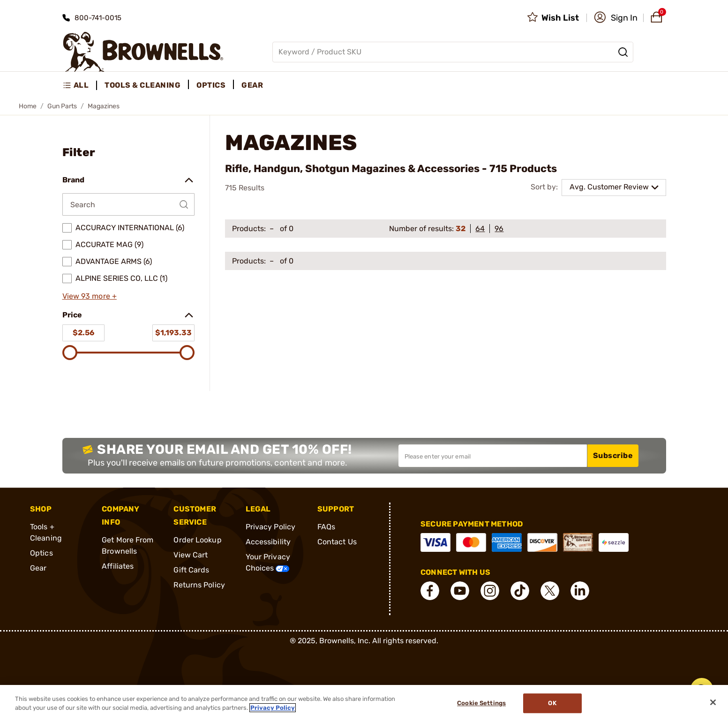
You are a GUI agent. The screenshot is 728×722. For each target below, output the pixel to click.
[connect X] (550, 591)
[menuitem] (80, 85)
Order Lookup (197, 540)
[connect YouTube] (460, 591)
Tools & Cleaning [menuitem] (143, 85)
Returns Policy (199, 585)
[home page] (143, 52)
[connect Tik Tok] (520, 591)
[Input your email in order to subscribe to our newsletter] (493, 456)
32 (461, 229)
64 (480, 229)
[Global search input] (453, 52)
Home (28, 106)
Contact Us (337, 542)
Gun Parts (62, 106)
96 (499, 229)
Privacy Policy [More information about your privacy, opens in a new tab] (273, 708)
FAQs (326, 527)
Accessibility (268, 542)
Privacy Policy (270, 527)
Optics (41, 553)
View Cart (191, 555)
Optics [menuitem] (211, 85)
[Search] (623, 52)
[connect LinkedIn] (580, 591)
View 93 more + (90, 296)
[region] (364, 703)
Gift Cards (191, 570)
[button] (616, 18)
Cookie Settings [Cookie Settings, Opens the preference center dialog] (481, 703)
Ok (552, 703)
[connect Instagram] (490, 591)
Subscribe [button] (613, 455)
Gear (38, 568)
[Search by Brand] (128, 204)
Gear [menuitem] (252, 85)
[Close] (713, 702)
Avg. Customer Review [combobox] (609, 187)
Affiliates (118, 566)
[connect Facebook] (430, 591)
